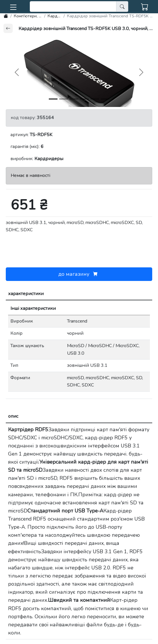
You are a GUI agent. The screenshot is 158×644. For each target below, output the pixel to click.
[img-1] (64, 99)
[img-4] (95, 99)
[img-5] (105, 99)
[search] (73, 7)
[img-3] (84, 99)
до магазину (79, 274)
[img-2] (74, 99)
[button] (13, 6)
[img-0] (53, 99)
